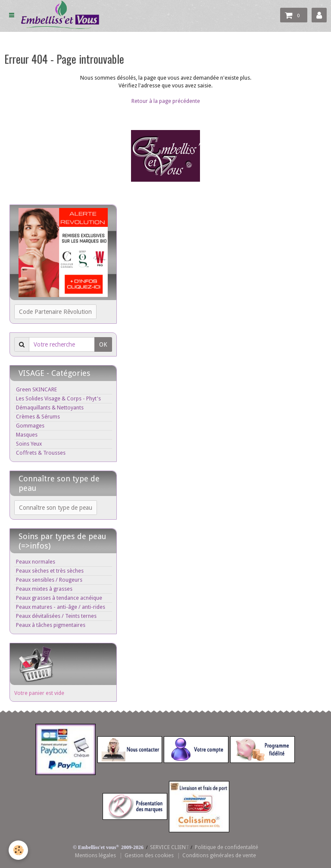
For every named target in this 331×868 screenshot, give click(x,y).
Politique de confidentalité (226, 847)
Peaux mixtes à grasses (44, 589)
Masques (27, 435)
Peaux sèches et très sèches (50, 571)
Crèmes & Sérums (38, 417)
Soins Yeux (29, 444)
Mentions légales (95, 855)
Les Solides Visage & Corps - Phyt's (58, 398)
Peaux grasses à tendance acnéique (59, 598)
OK (103, 344)
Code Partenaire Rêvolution (55, 312)
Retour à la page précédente (166, 101)
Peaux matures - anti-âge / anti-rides (61, 607)
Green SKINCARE (36, 389)
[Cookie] (18, 850)
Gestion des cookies (149, 855)
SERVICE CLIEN (168, 847)
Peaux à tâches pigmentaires (51, 625)
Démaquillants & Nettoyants (50, 408)
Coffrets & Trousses (41, 453)
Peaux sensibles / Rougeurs (49, 580)
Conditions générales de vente (219, 855)
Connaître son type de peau (56, 508)
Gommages (30, 426)
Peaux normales (36, 562)
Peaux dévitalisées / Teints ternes (56, 616)
